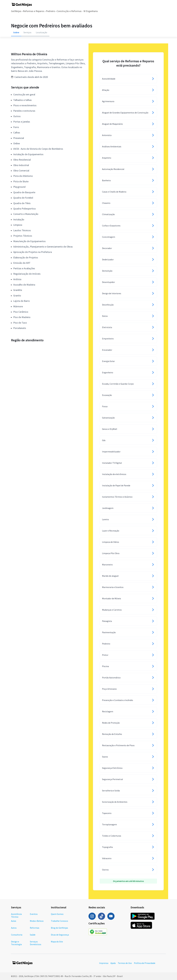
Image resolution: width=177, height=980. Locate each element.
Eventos (34, 914)
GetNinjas (16, 11)
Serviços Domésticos (36, 943)
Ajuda (113, 963)
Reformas (35, 928)
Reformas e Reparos (34, 11)
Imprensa (104, 963)
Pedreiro (50, 11)
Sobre (16, 32)
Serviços (27, 32)
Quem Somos (57, 914)
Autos (14, 928)
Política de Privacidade (145, 963)
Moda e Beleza (37, 921)
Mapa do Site (57, 942)
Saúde (33, 935)
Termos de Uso (125, 963)
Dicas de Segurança (60, 935)
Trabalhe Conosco (59, 921)
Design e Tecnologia (16, 943)
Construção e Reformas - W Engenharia (77, 11)
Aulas (14, 921)
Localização (41, 32)
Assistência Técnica (16, 915)
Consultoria (17, 935)
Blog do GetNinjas (59, 928)
